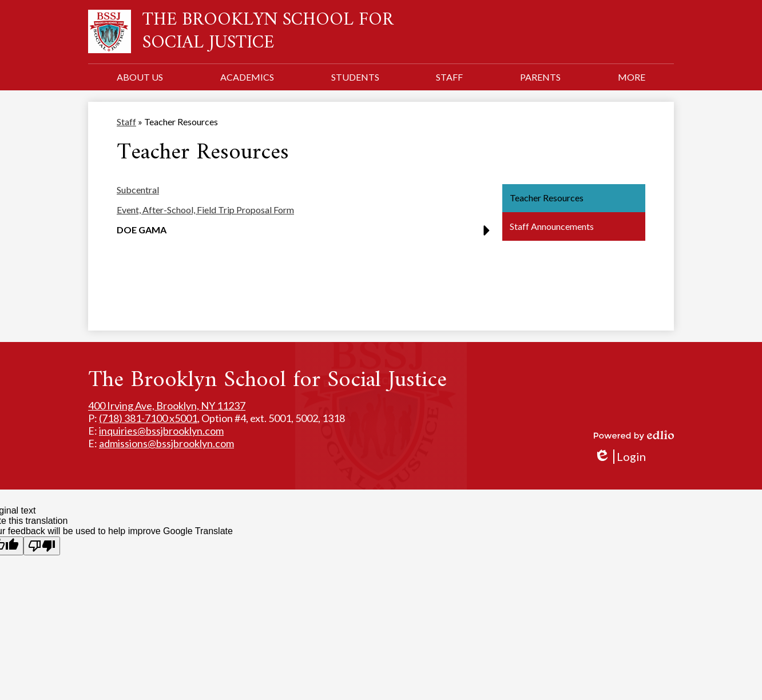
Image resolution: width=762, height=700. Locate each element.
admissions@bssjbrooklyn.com (166, 443)
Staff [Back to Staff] (126, 122)
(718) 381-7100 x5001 (148, 418)
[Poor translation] (42, 546)
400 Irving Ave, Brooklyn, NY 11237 (167, 405)
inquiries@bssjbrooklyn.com (161, 431)
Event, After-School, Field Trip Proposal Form (205, 210)
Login (620, 457)
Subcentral (138, 190)
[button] (140, 77)
